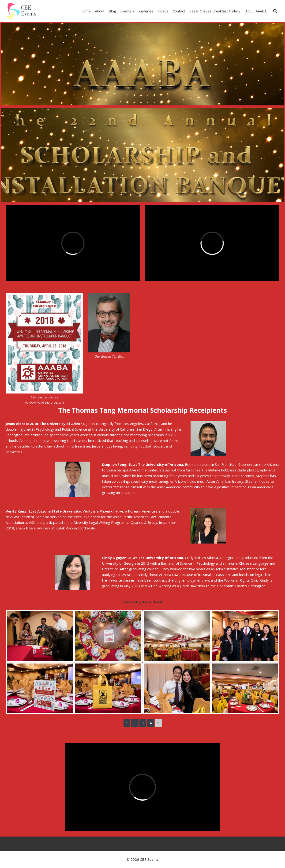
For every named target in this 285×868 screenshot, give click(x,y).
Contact (179, 11)
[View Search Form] (275, 11)
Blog (112, 11)
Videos (163, 11)
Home (86, 11)
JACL (248, 11)
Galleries (146, 11)
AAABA (261, 11)
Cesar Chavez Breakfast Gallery (215, 11)
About (100, 11)
